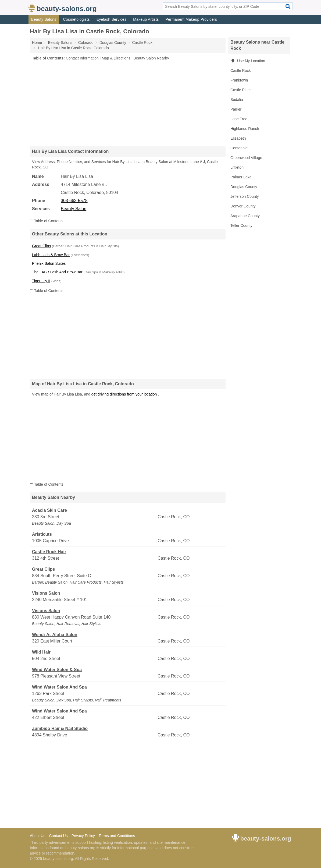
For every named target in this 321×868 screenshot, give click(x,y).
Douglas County (244, 187)
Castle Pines (241, 90)
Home (37, 43)
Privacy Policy (83, 836)
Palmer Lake (241, 177)
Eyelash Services (111, 19)
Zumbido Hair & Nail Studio (60, 728)
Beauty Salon (74, 209)
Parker (236, 109)
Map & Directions (116, 58)
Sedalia (237, 100)
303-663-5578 (74, 201)
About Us (38, 836)
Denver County (243, 206)
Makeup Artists (146, 19)
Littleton (237, 167)
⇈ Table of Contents (47, 221)
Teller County (241, 225)
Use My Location (248, 61)
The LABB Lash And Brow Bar (57, 272)
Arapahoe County (245, 216)
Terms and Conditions (117, 836)
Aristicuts (42, 534)
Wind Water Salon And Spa (59, 687)
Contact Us (58, 836)
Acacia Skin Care (49, 510)
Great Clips (41, 246)
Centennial (239, 148)
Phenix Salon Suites (49, 263)
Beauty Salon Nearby (151, 58)
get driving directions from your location (124, 394)
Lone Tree (239, 119)
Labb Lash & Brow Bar (51, 255)
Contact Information (82, 58)
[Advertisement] (128, 103)
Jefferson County (245, 196)
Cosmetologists (76, 19)
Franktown (239, 80)
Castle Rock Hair (49, 552)
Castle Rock (240, 70)
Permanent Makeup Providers (191, 19)
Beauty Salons (44, 19)
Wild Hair (41, 652)
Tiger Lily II (41, 281)
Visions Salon (46, 593)
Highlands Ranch (245, 129)
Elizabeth (238, 138)
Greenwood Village (246, 158)
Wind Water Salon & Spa (57, 670)
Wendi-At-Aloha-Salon (55, 635)
